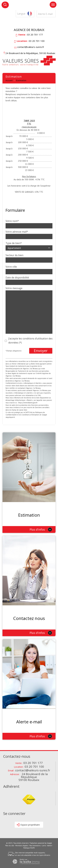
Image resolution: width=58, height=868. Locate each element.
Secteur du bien (14, 255)
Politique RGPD (29, 848)
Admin (50, 846)
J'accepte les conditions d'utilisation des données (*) (30, 341)
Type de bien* (14, 243)
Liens (44, 846)
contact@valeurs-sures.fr (31, 47)
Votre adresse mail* (17, 232)
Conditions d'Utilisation (30, 415)
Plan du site (10, 846)
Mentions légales (22, 846)
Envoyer (41, 351)
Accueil (9, 81)
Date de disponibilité (17, 278)
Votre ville (11, 267)
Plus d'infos (41, 529)
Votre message (14, 288)
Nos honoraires (35, 846)
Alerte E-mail (45, 14)
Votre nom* (12, 221)
